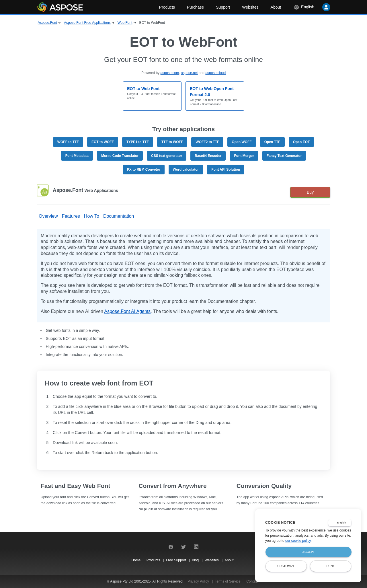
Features (71, 216)
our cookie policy (298, 541)
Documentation (119, 216)
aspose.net (189, 73)
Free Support (176, 560)
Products (167, 7)
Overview (48, 216)
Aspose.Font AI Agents (127, 311)
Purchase (195, 7)
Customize (286, 566)
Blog (196, 560)
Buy (310, 192)
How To (92, 216)
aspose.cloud (215, 73)
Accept (308, 552)
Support (223, 7)
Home (136, 560)
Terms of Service (228, 581)
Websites (250, 7)
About (276, 7)
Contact (252, 581)
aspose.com (170, 73)
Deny (330, 566)
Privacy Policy (199, 581)
